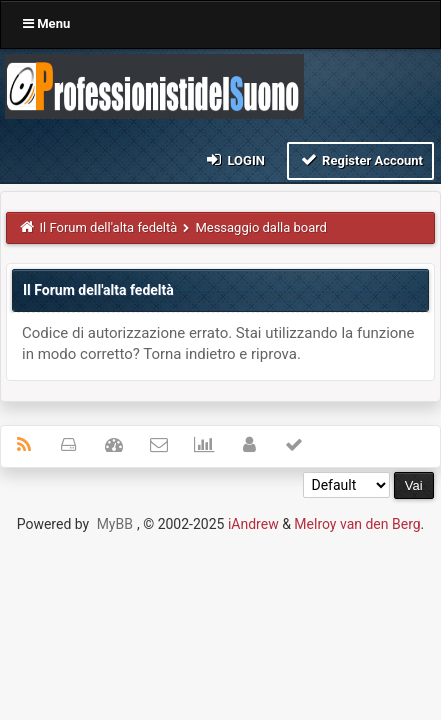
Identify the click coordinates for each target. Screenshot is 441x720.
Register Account (360, 159)
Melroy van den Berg (357, 524)
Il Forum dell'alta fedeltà (109, 227)
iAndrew (253, 524)
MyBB (115, 524)
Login (234, 159)
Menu (46, 23)
